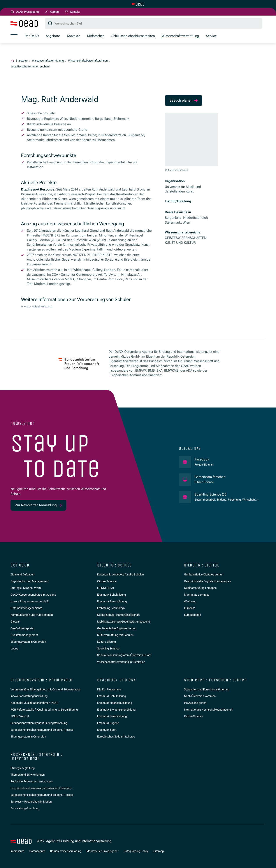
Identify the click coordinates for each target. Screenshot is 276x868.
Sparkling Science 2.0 (227, 494)
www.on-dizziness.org (37, 307)
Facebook (204, 459)
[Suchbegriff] (153, 24)
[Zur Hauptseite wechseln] (138, 4)
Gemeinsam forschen (210, 477)
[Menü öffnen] (14, 36)
